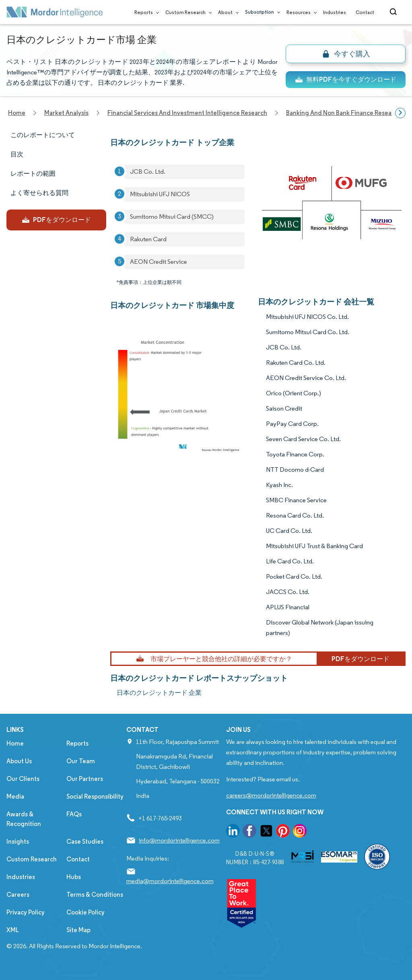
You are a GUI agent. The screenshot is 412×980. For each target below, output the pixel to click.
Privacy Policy (26, 912)
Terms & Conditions (95, 895)
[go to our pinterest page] (283, 832)
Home (15, 743)
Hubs (74, 877)
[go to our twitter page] (266, 832)
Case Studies (85, 841)
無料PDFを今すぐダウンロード (346, 79)
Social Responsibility (95, 796)
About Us (19, 761)
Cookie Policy (85, 912)
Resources (300, 12)
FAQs (74, 814)
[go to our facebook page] (249, 832)
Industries (335, 12)
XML (13, 930)
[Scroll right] (400, 113)
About (227, 12)
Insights (18, 841)
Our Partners (85, 779)
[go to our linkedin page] (233, 832)
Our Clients (23, 779)
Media (15, 796)
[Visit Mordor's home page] (55, 12)
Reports (145, 12)
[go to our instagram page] (300, 832)
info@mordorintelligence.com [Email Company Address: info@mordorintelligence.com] (179, 840)
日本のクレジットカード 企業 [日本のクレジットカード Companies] (159, 693)
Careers (18, 895)
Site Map (78, 930)
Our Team (81, 761)
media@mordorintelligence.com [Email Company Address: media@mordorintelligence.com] (170, 881)
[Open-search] (394, 12)
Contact (365, 12)
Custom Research (187, 12)
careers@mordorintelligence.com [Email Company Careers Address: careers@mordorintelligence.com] (271, 795)
